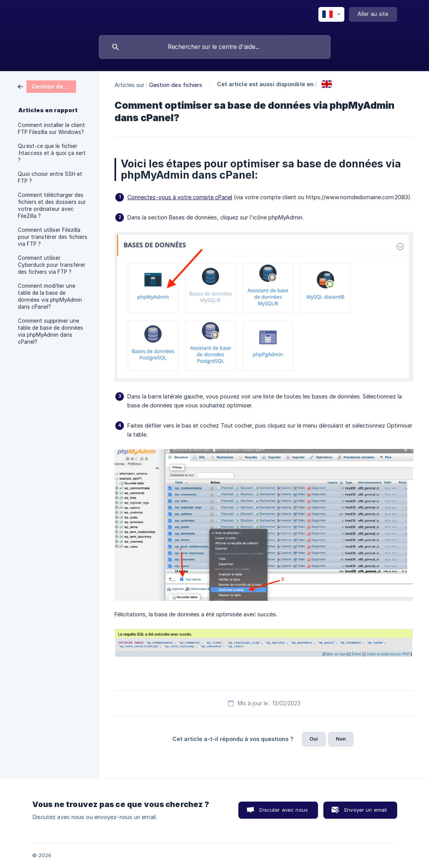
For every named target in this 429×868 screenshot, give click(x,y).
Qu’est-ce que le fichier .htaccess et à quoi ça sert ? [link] (52, 153)
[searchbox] (215, 47)
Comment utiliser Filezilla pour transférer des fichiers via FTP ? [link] (53, 237)
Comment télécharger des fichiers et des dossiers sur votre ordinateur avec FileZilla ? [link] (52, 205)
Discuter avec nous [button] (284, 810)
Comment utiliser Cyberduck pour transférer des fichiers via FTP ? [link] (52, 265)
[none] (331, 14)
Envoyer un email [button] (366, 810)
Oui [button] (314, 739)
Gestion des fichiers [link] (176, 85)
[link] (47, 86)
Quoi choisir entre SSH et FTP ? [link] (50, 177)
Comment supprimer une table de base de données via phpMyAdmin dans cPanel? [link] (50, 331)
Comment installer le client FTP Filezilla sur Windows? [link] (51, 129)
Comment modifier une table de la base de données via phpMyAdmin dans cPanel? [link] (50, 296)
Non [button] (341, 739)
